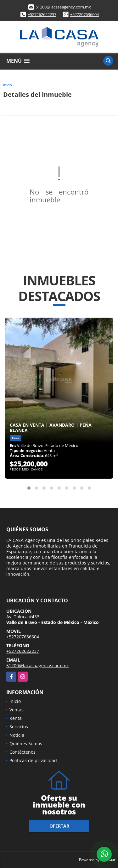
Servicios (19, 727)
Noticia (17, 735)
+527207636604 (84, 14)
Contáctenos (22, 752)
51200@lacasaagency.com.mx (63, 7)
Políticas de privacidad (33, 760)
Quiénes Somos (26, 743)
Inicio (8, 85)
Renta (16, 718)
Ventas (17, 710)
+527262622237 (42, 14)
